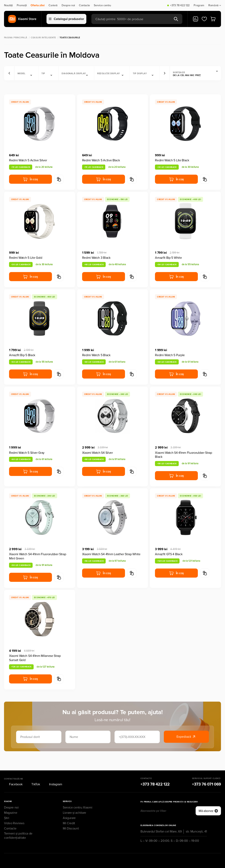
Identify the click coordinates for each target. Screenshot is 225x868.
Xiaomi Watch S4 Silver (98, 453)
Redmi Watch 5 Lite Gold (26, 258)
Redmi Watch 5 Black (96, 355)
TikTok (33, 773)
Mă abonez (208, 800)
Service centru (102, 5)
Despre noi (68, 5)
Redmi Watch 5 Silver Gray (27, 453)
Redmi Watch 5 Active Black (101, 160)
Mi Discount (71, 817)
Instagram (53, 773)
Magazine (11, 802)
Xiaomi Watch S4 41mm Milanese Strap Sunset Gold (35, 658)
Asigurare (69, 807)
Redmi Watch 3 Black (96, 258)
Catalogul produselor (66, 19)
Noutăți (8, 5)
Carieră (53, 5)
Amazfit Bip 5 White (168, 258)
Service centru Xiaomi (77, 796)
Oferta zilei (38, 5)
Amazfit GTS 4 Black (169, 554)
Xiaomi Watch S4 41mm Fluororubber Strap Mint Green (38, 556)
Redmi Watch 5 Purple (170, 355)
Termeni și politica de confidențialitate (18, 825)
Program (199, 5)
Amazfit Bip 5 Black (22, 355)
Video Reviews (14, 812)
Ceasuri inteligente (43, 38)
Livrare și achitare (74, 802)
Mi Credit (69, 812)
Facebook (13, 773)
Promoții (22, 5)
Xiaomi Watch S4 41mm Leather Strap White (111, 554)
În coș (30, 179)
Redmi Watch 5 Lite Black (172, 160)
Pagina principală (16, 38)
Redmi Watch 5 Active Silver (28, 160)
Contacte (84, 5)
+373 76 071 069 (206, 773)
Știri (7, 807)
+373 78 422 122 (180, 5)
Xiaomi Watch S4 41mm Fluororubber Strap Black (184, 455)
